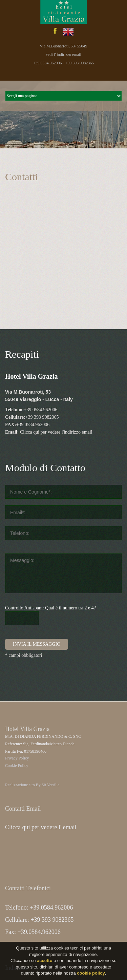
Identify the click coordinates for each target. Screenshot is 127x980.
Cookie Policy (17, 766)
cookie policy (91, 973)
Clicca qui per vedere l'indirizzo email (56, 432)
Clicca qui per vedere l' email (41, 827)
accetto (45, 961)
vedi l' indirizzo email (63, 55)
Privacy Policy (17, 758)
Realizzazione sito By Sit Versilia (32, 785)
